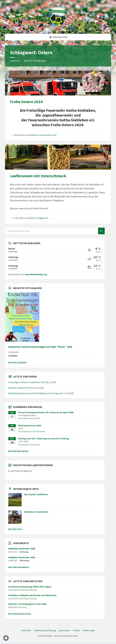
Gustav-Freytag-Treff (31, 418)
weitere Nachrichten (20, 614)
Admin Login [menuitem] (89, 630)
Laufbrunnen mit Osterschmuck (38, 176)
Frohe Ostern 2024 (26, 102)
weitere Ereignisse (18, 451)
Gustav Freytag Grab (31, 445)
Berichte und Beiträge (35, 61)
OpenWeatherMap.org (36, 274)
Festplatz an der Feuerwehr (34, 431)
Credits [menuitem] (76, 630)
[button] (6, 638)
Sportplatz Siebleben (36, 494)
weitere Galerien (17, 363)
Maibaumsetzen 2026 (30, 426)
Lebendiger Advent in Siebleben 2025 (27, 382)
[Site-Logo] (58, 27)
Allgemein (43, 218)
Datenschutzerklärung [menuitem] (45, 630)
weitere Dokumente (19, 567)
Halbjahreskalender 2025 (22, 557)
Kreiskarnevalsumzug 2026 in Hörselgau (30, 587)
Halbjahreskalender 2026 (22, 549)
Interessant (24, 590)
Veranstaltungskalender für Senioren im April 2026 (46, 412)
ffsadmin (32, 135)
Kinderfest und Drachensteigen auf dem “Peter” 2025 (40, 347)
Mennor (32, 218)
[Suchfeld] (47, 231)
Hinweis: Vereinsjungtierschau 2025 (27, 604)
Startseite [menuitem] (26, 630)
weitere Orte (15, 529)
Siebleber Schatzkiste (36, 512)
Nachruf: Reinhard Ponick (21, 388)
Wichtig (33, 590)
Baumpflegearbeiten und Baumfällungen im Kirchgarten (36, 393)
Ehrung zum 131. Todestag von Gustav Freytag (44, 438)
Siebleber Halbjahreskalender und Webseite (32, 595)
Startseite (15, 61)
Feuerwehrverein (48, 135)
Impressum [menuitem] (64, 630)
